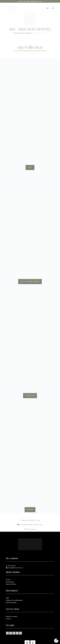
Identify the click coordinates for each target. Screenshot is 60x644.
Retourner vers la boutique (39, 33)
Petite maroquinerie (30, 282)
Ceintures (30, 396)
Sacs (30, 167)
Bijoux (30, 510)
